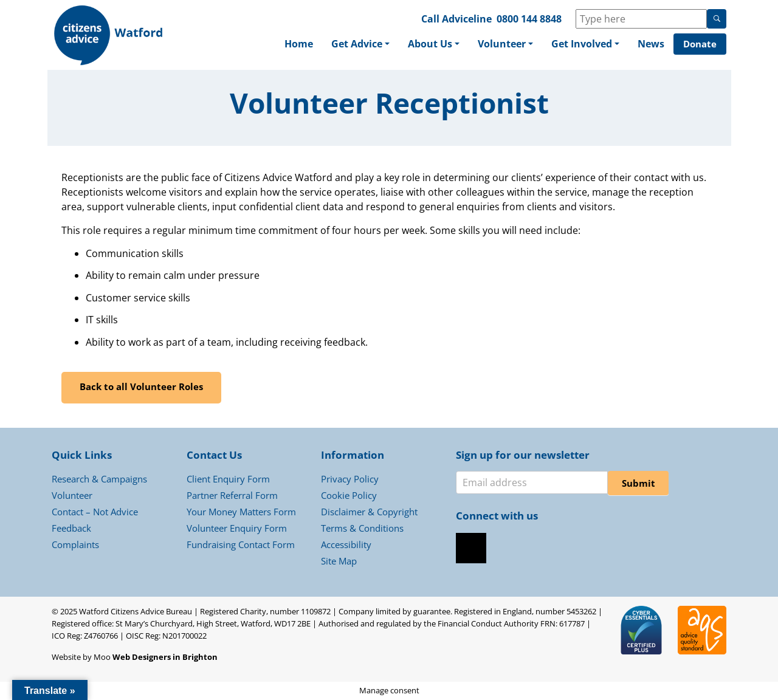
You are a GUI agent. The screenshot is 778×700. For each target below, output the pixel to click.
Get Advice (357, 44)
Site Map (339, 561)
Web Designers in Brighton (165, 657)
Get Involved (582, 44)
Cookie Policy (349, 495)
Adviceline (467, 19)
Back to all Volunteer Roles (141, 386)
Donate (700, 44)
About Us (430, 44)
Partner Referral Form (232, 495)
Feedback (71, 528)
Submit (639, 483)
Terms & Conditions (362, 528)
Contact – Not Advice (95, 512)
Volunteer (502, 44)
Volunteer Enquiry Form (237, 528)
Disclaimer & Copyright (369, 512)
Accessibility (346, 544)
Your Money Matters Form (241, 512)
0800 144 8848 (529, 19)
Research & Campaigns (99, 479)
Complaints (75, 544)
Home (299, 44)
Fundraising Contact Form (241, 544)
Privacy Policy (350, 479)
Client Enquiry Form (228, 479)
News (651, 44)
